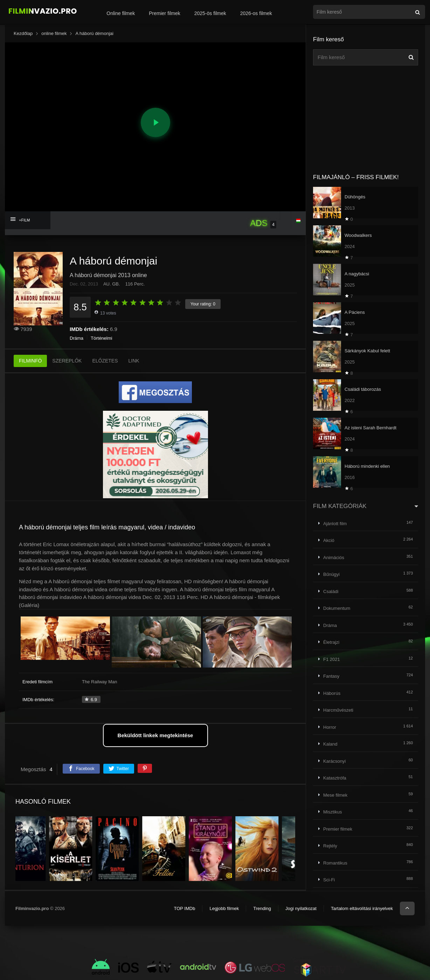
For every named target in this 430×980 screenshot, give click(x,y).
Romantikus (335, 863)
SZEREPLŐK (67, 361)
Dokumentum (337, 608)
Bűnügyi (331, 574)
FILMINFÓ (30, 361)
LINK (134, 361)
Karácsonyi (334, 761)
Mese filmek (335, 795)
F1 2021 (332, 659)
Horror (330, 727)
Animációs (334, 558)
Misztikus (332, 812)
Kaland (330, 744)
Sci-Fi (329, 880)
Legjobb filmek (224, 908)
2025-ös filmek (210, 13)
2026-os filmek (256, 13)
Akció (329, 540)
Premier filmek (164, 13)
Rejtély (330, 846)
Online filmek (121, 13)
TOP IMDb (184, 908)
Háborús (332, 693)
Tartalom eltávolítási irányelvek (362, 908)
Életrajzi (331, 642)
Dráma (77, 338)
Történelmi (101, 338)
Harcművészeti (338, 710)
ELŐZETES (105, 361)
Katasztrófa (335, 778)
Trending (262, 908)
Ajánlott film (335, 524)
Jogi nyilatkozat (301, 908)
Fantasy (331, 676)
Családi (331, 591)
